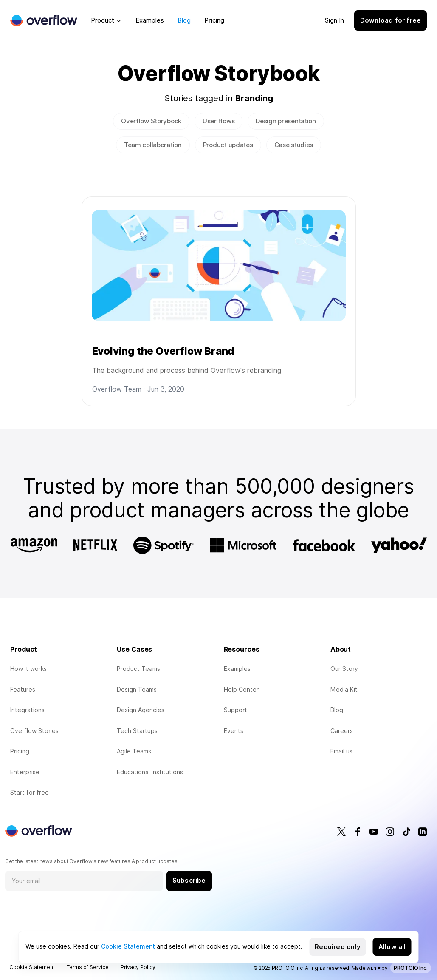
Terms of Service (88, 967)
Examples (150, 20)
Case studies (294, 145)
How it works (28, 669)
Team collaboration (153, 145)
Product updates (228, 145)
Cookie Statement (128, 946)
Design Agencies (141, 710)
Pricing (214, 20)
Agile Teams (134, 751)
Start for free (30, 793)
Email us (341, 751)
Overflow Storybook (151, 121)
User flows (218, 121)
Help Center (241, 690)
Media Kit (344, 690)
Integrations (27, 710)
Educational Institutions (150, 772)
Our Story (344, 669)
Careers (342, 731)
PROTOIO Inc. (411, 968)
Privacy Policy (138, 967)
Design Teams (137, 690)
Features (23, 690)
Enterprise (25, 772)
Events (234, 731)
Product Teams (138, 669)
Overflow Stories (34, 731)
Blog (184, 20)
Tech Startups (137, 731)
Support (235, 710)
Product (103, 20)
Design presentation (286, 121)
